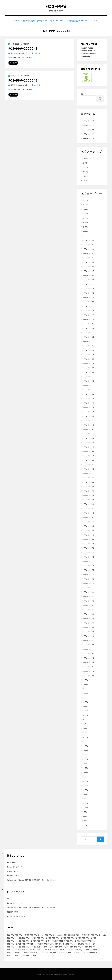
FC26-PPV (84, 706)
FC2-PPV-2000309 (87, 279)
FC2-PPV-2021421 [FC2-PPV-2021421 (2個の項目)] (60, 952)
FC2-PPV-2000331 (87, 376)
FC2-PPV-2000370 (87, 548)
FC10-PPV (84, 200)
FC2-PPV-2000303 (87, 253)
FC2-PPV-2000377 (87, 578)
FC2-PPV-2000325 (87, 350)
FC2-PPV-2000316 (87, 310)
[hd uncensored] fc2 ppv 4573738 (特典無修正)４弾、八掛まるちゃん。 (32, 880)
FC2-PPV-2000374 (87, 565)
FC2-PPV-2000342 (87, 424)
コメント (37, 53)
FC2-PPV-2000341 (87, 420)
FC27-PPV (84, 710)
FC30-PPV (84, 732)
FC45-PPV (84, 790)
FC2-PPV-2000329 (87, 138)
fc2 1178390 (11, 862)
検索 (82, 94)
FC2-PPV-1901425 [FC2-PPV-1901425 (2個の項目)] (58, 946)
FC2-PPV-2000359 (87, 499)
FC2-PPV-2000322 (87, 336)
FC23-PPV (84, 693)
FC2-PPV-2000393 (87, 649)
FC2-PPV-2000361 (87, 134)
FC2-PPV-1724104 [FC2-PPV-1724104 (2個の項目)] (58, 943)
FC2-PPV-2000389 (87, 631)
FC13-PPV (84, 213)
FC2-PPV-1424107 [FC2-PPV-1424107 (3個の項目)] (14, 940)
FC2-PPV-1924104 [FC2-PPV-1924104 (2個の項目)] (44, 949)
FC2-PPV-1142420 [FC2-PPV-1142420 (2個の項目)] (22, 935)
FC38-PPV (84, 754)
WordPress (72, 974)
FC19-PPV (84, 231)
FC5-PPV (84, 798)
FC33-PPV (84, 737)
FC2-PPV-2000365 (87, 526)
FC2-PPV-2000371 (87, 552)
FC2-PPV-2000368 (87, 539)
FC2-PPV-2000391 (87, 640)
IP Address (52, 20)
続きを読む (13, 62)
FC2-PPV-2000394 (87, 653)
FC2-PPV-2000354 (87, 477)
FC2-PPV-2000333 (87, 385)
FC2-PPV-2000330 (87, 120)
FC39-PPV (84, 759)
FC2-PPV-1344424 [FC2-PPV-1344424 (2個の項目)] (83, 935)
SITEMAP (89, 20)
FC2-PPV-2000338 (87, 407)
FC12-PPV (84, 209)
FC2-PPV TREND (87, 48)
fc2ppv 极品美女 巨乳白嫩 (16, 916)
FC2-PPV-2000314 (87, 301)
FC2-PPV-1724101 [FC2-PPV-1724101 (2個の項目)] (14, 943)
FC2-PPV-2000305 (87, 262)
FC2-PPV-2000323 (87, 341)
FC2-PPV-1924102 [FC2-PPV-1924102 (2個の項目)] (14, 949)
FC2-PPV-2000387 (87, 622)
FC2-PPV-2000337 (87, 402)
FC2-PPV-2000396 (87, 662)
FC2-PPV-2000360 (87, 504)
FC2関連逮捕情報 (67, 20)
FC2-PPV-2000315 (87, 306)
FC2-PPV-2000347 (87, 446)
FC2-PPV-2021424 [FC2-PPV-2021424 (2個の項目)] (14, 955)
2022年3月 (84, 158)
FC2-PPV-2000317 (87, 314)
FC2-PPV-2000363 (87, 517)
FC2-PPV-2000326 (87, 354)
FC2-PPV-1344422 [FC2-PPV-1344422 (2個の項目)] (52, 935)
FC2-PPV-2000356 (87, 486)
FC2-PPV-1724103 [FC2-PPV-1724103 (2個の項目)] (44, 943)
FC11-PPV (84, 205)
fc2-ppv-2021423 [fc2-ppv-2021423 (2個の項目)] (90, 952)
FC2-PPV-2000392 (87, 125)
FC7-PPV (84, 816)
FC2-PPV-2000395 (87, 129)
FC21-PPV (84, 684)
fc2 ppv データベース (15, 866)
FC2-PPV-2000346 (87, 442)
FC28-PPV (84, 715)
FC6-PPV (84, 812)
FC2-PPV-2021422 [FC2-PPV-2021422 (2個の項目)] (75, 952)
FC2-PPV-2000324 (87, 345)
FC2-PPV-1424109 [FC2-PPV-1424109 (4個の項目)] (29, 940)
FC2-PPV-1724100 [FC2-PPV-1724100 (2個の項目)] (87, 940)
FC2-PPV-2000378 (87, 583)
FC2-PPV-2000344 (87, 433)
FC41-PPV (84, 772)
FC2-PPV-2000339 (87, 411)
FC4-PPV (84, 763)
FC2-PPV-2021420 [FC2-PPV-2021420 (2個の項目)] (45, 952)
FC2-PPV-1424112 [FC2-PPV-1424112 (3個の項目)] (73, 940)
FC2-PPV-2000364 (87, 521)
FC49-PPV (84, 794)
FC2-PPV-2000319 (87, 323)
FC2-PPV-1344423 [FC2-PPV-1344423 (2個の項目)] (67, 935)
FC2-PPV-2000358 (87, 495)
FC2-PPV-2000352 (87, 468)
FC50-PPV (84, 803)
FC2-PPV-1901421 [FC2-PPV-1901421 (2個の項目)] (88, 943)
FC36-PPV (84, 746)
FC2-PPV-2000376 (87, 574)
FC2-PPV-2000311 (87, 288)
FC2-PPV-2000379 (87, 587)
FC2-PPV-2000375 (87, 570)
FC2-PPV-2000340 (87, 416)
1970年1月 (84, 180)
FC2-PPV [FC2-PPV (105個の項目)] (11, 935)
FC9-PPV (84, 825)
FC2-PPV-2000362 (87, 512)
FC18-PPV (84, 227)
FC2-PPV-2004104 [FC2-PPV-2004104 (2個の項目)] (30, 952)
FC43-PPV (84, 781)
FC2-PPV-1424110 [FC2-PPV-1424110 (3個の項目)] (44, 940)
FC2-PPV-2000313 (87, 297)
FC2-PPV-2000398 (87, 671)
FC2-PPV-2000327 (87, 358)
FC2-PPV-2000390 (87, 636)
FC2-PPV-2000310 (87, 284)
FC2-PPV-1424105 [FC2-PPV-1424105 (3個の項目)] (89, 938)
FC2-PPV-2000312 (87, 293)
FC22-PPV (84, 688)
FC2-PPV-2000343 (87, 429)
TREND (79, 20)
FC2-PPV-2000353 (87, 473)
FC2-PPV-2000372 (87, 556)
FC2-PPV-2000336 (87, 398)
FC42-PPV (84, 776)
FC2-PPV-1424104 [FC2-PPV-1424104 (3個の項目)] (74, 938)
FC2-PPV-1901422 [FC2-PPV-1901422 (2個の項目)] (14, 946)
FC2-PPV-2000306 (87, 266)
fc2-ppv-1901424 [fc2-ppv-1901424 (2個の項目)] (44, 946)
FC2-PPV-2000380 (87, 592)
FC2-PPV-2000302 (87, 249)
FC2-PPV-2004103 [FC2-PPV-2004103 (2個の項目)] (14, 952)
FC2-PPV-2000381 (87, 596)
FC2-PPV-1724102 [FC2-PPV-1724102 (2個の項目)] (29, 943)
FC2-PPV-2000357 (87, 490)
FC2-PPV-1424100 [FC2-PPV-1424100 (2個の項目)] (14, 938)
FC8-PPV (84, 820)
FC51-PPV (84, 807)
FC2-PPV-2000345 (87, 438)
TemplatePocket (55, 974)
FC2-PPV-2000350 (87, 460)
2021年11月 (84, 176)
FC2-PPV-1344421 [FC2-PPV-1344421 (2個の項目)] (37, 935)
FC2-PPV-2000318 (87, 319)
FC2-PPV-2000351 (87, 464)
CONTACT (100, 20)
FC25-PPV (84, 702)
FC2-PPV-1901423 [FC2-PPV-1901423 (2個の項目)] (29, 946)
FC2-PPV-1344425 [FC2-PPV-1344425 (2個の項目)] (98, 935)
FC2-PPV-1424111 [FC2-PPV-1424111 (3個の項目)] (58, 940)
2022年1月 (84, 167)
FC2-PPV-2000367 (87, 534)
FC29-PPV (84, 719)
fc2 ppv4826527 (13, 875)
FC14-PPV (84, 218)
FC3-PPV (84, 728)
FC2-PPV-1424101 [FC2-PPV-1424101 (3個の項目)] (29, 938)
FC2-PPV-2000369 (87, 543)
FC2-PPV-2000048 (23, 48)
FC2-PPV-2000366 (87, 530)
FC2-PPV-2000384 (87, 609)
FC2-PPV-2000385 (87, 614)
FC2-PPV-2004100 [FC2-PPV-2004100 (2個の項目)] (74, 949)
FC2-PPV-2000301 (87, 244)
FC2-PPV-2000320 (87, 328)
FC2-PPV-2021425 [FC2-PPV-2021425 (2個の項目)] (30, 955)
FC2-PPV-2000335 (87, 394)
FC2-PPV (56, 6)
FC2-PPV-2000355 (87, 482)
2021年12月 (85, 171)
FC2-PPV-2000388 (87, 627)
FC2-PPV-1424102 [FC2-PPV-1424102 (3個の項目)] (44, 938)
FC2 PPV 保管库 (13, 871)
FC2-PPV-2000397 (87, 666)
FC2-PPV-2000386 (87, 618)
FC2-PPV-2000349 (87, 455)
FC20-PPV (84, 680)
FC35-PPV (84, 741)
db (8, 898)
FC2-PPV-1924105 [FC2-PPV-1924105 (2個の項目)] (59, 949)
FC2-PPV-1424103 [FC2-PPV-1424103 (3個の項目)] (59, 938)
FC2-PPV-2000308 (87, 275)
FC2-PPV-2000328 (87, 363)
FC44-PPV (84, 785)
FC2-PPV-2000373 (87, 561)
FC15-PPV (84, 222)
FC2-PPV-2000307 (87, 271)
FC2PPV (84, 724)
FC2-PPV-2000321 (87, 332)
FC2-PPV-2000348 (87, 451)
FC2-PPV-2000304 (87, 257)
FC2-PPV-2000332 (87, 380)
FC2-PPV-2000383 (87, 605)
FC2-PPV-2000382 (87, 600)
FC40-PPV (84, 768)
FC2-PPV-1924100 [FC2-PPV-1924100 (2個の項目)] (73, 946)
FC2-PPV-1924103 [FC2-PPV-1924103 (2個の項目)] (29, 949)
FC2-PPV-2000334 (87, 389)
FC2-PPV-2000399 (87, 675)
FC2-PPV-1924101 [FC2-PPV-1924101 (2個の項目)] (88, 946)
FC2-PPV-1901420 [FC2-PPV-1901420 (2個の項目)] (73, 943)
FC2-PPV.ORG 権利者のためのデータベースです (26, 20)
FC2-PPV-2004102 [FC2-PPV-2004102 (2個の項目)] (90, 949)
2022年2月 (84, 162)
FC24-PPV (84, 697)
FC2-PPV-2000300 (87, 240)
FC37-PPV (84, 750)
